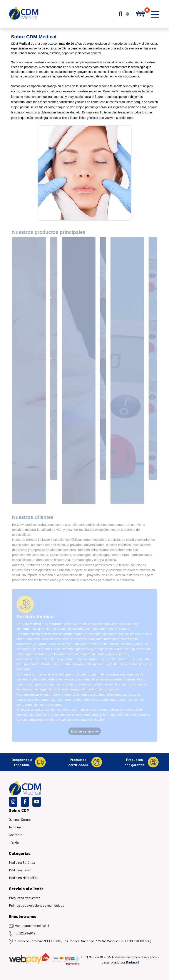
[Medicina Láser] (105, 485)
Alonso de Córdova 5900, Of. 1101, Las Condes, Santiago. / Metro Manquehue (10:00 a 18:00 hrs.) (80, 941)
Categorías (20, 853)
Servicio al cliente (26, 889)
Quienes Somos (20, 819)
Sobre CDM (19, 810)
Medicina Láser (20, 870)
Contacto (16, 835)
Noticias (15, 827)
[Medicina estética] (56, 485)
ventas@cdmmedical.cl (29, 925)
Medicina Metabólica (24, 878)
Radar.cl (132, 962)
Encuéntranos (23, 916)
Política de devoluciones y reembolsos (37, 905)
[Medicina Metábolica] (154, 485)
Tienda (14, 842)
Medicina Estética (22, 862)
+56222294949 (22, 933)
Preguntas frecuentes (25, 898)
